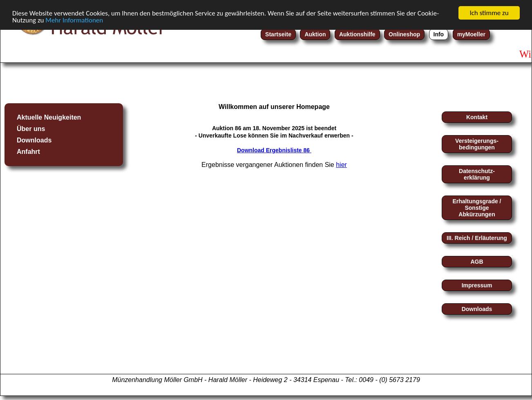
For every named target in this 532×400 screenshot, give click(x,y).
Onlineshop (404, 34)
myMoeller (471, 34)
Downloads (34, 140)
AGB (477, 262)
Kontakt (477, 117)
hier (341, 165)
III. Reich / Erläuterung (477, 238)
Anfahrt (28, 152)
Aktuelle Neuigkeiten (49, 117)
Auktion (315, 34)
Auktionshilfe (357, 34)
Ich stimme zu (489, 13)
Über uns (31, 129)
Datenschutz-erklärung (477, 174)
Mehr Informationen (74, 20)
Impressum (477, 285)
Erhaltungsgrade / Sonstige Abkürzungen (477, 208)
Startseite (278, 34)
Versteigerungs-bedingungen (477, 144)
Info (439, 34)
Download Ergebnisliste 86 (274, 150)
